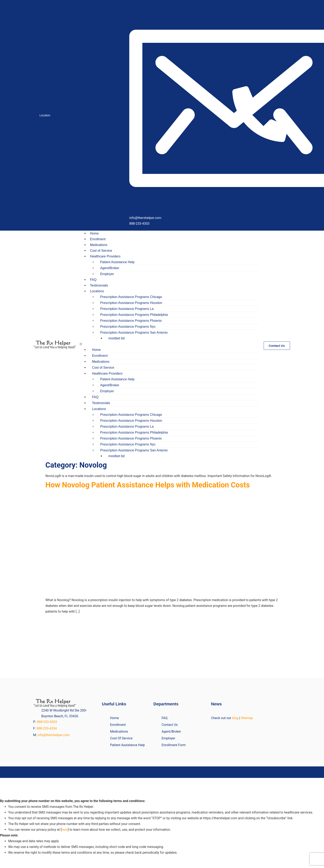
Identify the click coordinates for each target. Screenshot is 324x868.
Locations (97, 291)
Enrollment (98, 239)
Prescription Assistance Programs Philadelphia (134, 315)
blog (235, 718)
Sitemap (247, 718)
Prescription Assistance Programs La (127, 309)
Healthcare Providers (105, 256)
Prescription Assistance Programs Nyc (128, 327)
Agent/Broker (110, 268)
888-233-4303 (47, 722)
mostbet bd (116, 338)
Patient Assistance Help (117, 262)
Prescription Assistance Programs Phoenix (131, 321)
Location (45, 115)
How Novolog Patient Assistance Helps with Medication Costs (148, 485)
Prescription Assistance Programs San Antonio (134, 333)
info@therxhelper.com (54, 735)
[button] (169, 344)
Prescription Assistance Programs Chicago (131, 297)
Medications (99, 245)
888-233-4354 (47, 728)
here (65, 830)
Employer (107, 274)
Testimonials (99, 285)
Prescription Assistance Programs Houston (131, 303)
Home (94, 233)
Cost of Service (101, 251)
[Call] (260, 144)
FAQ (93, 280)
